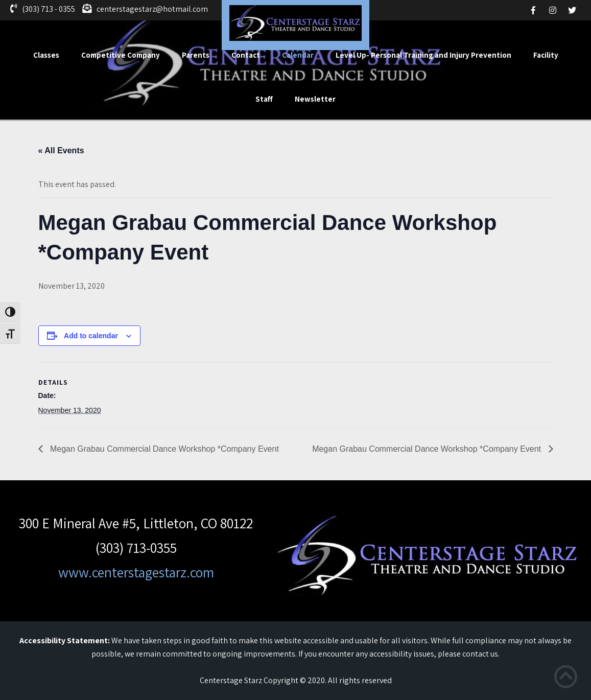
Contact (246, 55)
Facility (546, 55)
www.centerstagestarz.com (136, 572)
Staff (264, 99)
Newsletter (315, 99)
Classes (46, 55)
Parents (196, 55)
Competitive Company (121, 55)
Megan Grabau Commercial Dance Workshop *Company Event (163, 449)
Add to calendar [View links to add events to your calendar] (91, 336)
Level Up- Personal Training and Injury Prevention (423, 55)
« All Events (61, 150)
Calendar (298, 55)
